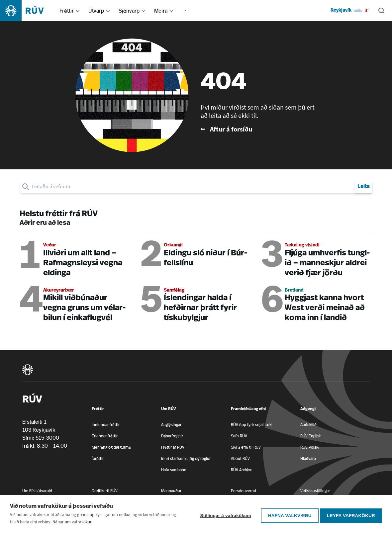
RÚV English (311, 436)
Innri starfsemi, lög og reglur (186, 458)
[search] (192, 187)
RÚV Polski (310, 447)
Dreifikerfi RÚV (105, 491)
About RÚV (240, 458)
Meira (161, 11)
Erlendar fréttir (105, 436)
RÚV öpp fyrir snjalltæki (252, 425)
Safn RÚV (239, 436)
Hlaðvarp (308, 458)
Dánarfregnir (172, 436)
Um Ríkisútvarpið (37, 491)
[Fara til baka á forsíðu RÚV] (259, 129)
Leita (364, 187)
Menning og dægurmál (112, 447)
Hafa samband (174, 470)
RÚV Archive (242, 470)
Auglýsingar (171, 425)
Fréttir (67, 11)
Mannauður (171, 491)
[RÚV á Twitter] (368, 514)
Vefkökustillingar (315, 491)
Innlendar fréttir (106, 425)
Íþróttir (98, 458)
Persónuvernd (244, 491)
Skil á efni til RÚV (246, 447)
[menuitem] (78, 11)
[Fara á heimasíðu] (28, 11)
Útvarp (96, 11)
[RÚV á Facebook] (368, 503)
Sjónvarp (129, 11)
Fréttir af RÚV (173, 447)
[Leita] (381, 11)
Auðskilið (308, 425)
